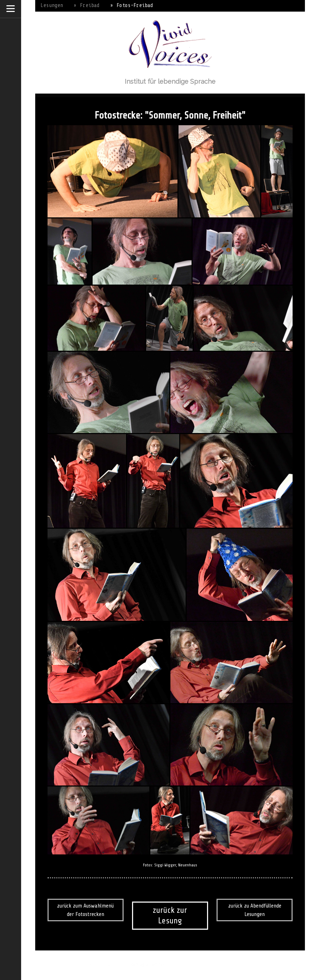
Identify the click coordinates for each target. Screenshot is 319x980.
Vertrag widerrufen (148, 965)
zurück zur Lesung (170, 915)
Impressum (56, 965)
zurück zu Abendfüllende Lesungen (255, 910)
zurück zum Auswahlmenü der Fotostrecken (85, 910)
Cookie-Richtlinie (109, 965)
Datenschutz (80, 965)
